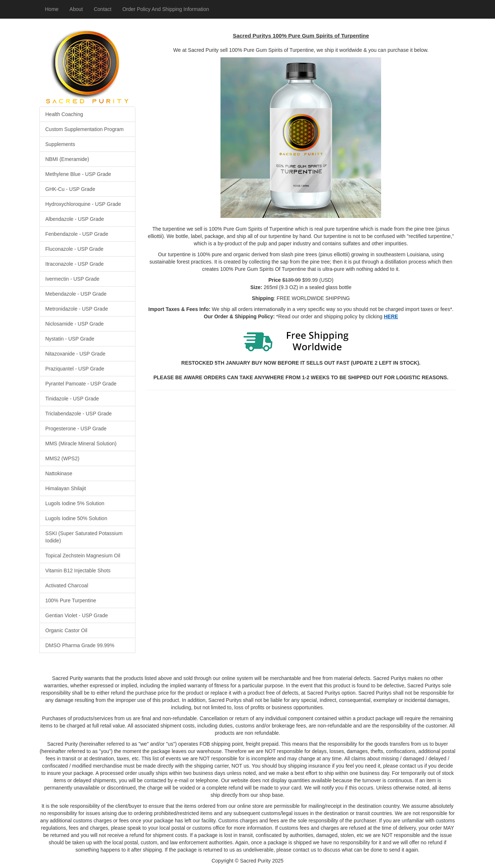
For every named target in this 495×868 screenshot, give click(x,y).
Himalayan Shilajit (66, 488)
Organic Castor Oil (66, 630)
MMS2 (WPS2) (62, 458)
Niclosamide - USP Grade (74, 324)
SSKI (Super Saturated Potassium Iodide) (84, 537)
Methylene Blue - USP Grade (78, 174)
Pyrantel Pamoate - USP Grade (81, 384)
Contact (103, 9)
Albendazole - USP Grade (75, 219)
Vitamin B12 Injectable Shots (78, 571)
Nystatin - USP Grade (70, 339)
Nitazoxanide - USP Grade (75, 354)
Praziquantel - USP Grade (75, 369)
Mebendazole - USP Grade (76, 294)
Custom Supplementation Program (85, 129)
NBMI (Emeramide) (67, 159)
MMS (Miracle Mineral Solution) (81, 443)
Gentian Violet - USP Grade (76, 615)
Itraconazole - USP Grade (74, 264)
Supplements (60, 144)
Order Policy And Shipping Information (166, 9)
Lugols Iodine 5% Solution (75, 503)
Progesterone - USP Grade (76, 429)
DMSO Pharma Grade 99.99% (80, 645)
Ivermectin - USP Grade (72, 279)
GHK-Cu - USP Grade (70, 189)
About (76, 9)
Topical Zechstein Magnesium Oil (83, 556)
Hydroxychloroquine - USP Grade (83, 204)
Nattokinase (59, 473)
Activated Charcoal (67, 585)
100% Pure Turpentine (71, 600)
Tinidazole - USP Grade (72, 399)
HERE (391, 316)
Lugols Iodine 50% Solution (76, 518)
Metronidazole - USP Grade (77, 309)
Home (52, 9)
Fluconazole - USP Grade (74, 249)
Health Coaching (64, 114)
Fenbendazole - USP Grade (77, 234)
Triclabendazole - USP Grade (78, 414)
